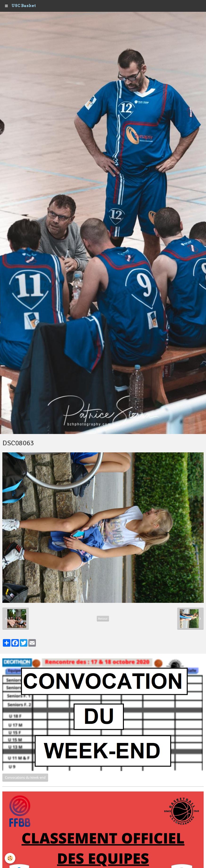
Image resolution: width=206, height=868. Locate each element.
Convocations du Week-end (25, 778)
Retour (103, 619)
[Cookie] (10, 858)
